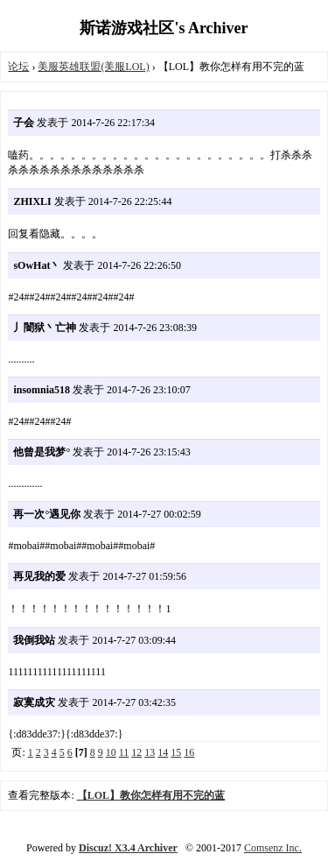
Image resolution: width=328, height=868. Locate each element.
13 (150, 752)
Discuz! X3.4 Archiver (128, 848)
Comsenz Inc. (273, 848)
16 (189, 752)
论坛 (18, 67)
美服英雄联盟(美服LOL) (93, 67)
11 (124, 752)
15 (176, 752)
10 (111, 752)
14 (163, 752)
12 (136, 752)
